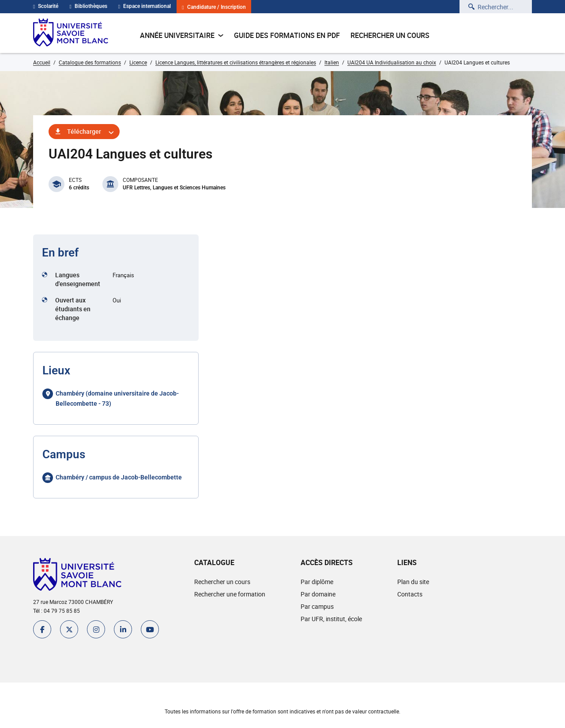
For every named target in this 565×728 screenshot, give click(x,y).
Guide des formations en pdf (287, 35)
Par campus (317, 606)
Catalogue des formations (90, 62)
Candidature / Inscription (214, 7)
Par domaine (318, 594)
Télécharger (84, 131)
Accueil (42, 62)
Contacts (410, 594)
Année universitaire (182, 35)
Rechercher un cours (390, 35)
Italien (332, 62)
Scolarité (46, 6)
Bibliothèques (88, 6)
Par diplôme (317, 582)
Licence (138, 62)
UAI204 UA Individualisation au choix (392, 62)
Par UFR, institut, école (331, 619)
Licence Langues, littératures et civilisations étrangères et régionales (236, 62)
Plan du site (413, 582)
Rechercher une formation (230, 594)
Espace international (145, 6)
